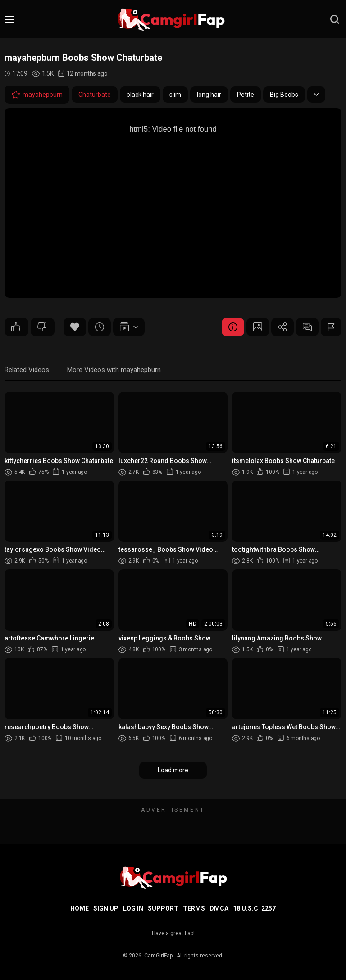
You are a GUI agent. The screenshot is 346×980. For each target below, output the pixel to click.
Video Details (233, 327)
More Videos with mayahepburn (114, 370)
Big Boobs (284, 95)
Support (163, 908)
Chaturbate (95, 95)
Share (282, 327)
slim (175, 95)
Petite (246, 95)
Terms (194, 908)
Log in (133, 908)
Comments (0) (307, 327)
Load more (173, 770)
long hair (209, 95)
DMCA (219, 908)
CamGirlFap (158, 956)
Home (80, 908)
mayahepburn (37, 95)
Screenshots (258, 327)
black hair (140, 95)
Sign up (106, 908)
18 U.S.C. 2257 (254, 908)
